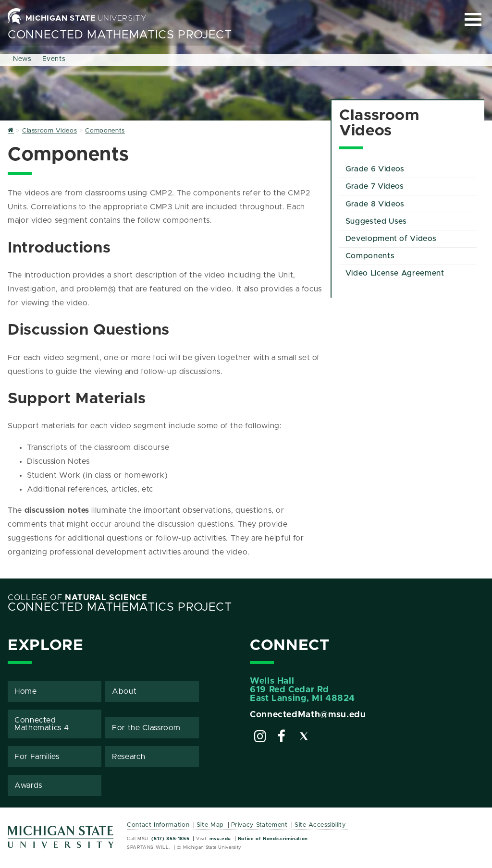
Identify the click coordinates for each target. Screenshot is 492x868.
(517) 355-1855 (170, 839)
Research (129, 757)
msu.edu (220, 839)
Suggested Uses (376, 221)
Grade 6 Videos (375, 169)
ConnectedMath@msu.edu (308, 715)
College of (78, 598)
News (22, 59)
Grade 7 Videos (375, 186)
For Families (37, 757)
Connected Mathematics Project (120, 35)
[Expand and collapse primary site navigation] (473, 19)
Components (370, 256)
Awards (28, 785)
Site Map (210, 825)
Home (26, 691)
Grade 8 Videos (375, 204)
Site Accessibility (320, 825)
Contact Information (158, 825)
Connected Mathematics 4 (42, 724)
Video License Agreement (395, 273)
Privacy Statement (259, 825)
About (124, 691)
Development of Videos (391, 239)
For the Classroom (146, 728)
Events (54, 59)
